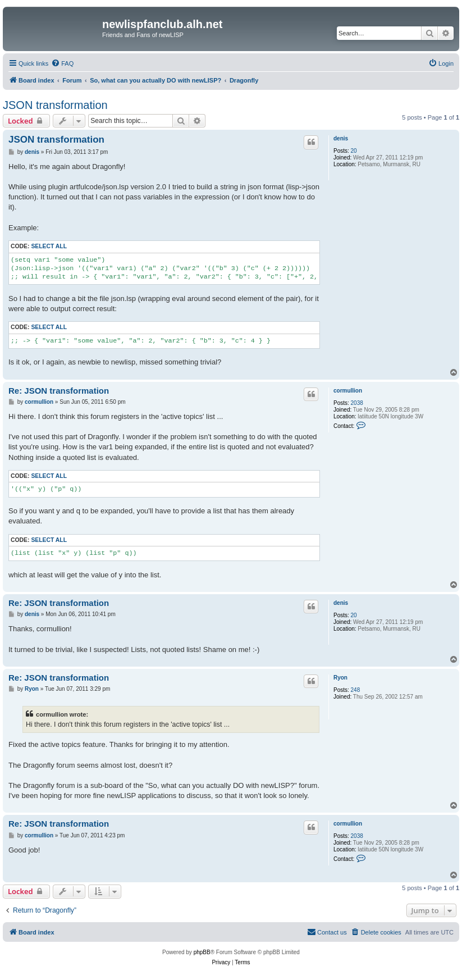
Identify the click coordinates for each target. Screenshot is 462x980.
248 (356, 690)
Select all (49, 246)
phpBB (202, 952)
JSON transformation (55, 105)
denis (341, 138)
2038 (357, 403)
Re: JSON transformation (59, 391)
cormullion (348, 391)
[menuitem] (62, 63)
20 (354, 151)
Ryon (340, 678)
